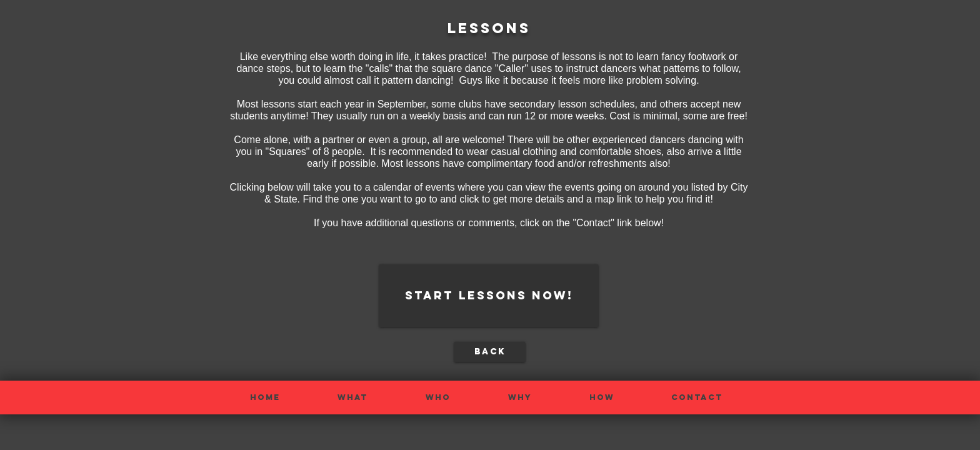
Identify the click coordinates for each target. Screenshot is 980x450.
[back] (490, 352)
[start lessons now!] (489, 296)
